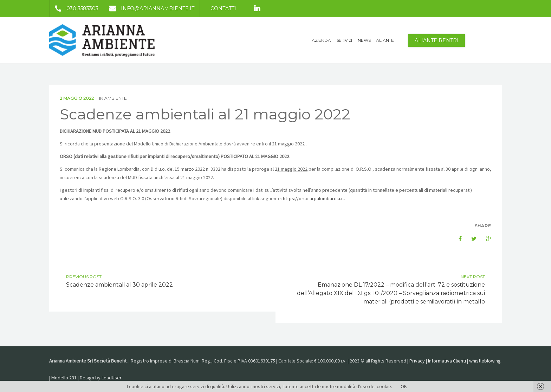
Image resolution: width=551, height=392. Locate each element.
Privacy (417, 361)
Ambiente (116, 98)
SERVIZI (345, 40)
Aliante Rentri (437, 40)
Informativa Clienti (447, 361)
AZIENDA (321, 40)
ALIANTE (385, 40)
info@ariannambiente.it (149, 8)
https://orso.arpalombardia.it (313, 198)
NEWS (364, 40)
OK (404, 386)
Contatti (223, 8)
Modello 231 (64, 378)
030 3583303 (74, 8)
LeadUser (112, 378)
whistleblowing (485, 361)
